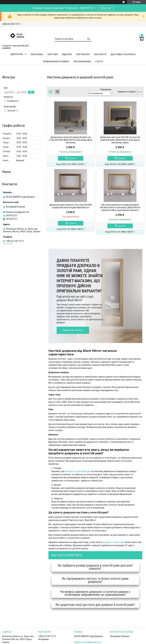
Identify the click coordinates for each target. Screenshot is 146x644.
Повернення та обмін (56, 61)
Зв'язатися (106, 8)
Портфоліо (83, 54)
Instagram (37, 54)
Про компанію (82, 61)
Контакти (100, 54)
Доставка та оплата (123, 54)
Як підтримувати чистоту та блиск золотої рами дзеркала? (95, 580)
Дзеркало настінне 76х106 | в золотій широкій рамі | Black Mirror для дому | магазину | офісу (120, 140)
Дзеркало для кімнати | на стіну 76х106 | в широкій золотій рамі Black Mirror (71, 206)
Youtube (53, 54)
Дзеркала (17, 54)
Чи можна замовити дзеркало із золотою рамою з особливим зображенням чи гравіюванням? (95, 593)
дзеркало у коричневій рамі (78, 471)
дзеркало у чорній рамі (113, 542)
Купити (72, 158)
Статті (99, 61)
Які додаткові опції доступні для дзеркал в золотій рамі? (95, 605)
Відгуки (67, 54)
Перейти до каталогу (73, 330)
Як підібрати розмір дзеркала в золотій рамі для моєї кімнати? (95, 567)
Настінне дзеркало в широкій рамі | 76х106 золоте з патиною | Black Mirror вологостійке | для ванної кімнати (120, 207)
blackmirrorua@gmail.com (18, 212)
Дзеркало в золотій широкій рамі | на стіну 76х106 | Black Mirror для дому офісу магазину (71, 140)
